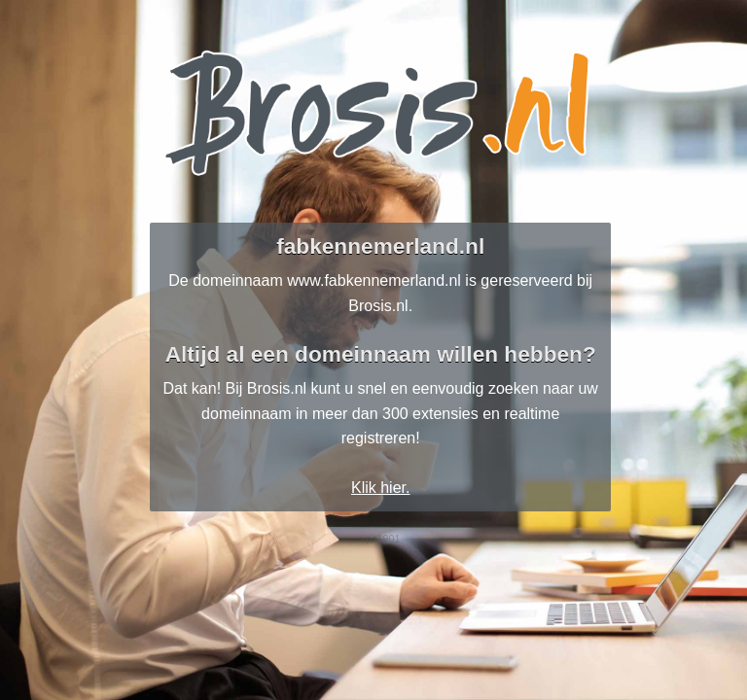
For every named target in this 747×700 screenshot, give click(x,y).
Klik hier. (380, 488)
